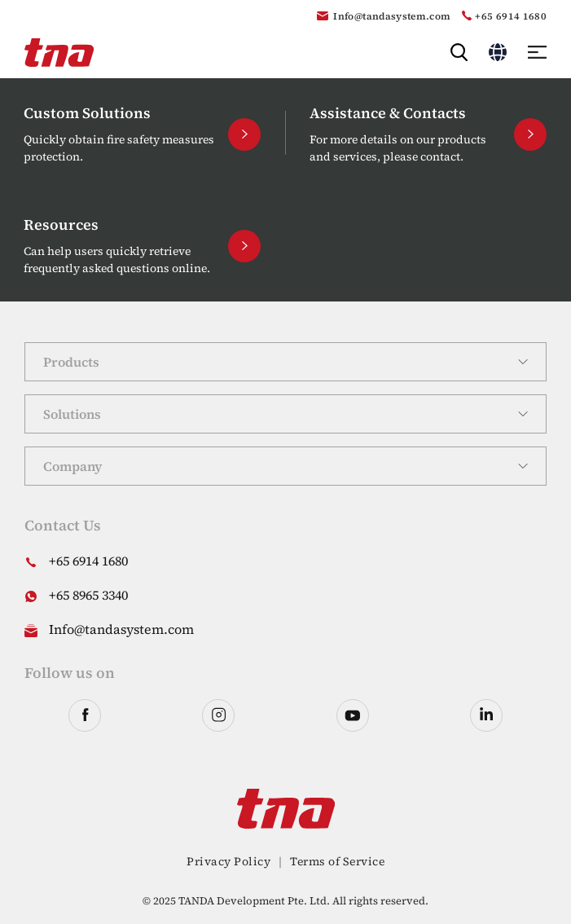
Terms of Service (337, 861)
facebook (85, 715)
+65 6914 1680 (511, 16)
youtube (353, 715)
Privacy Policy (228, 861)
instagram (218, 715)
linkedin (486, 715)
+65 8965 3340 (88, 595)
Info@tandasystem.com (392, 16)
